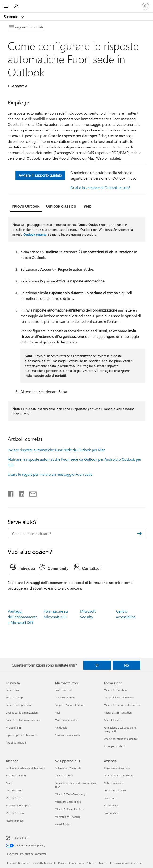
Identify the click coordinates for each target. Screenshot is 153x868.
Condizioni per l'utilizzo (83, 863)
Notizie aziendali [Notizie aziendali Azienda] (113, 783)
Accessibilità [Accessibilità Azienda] (111, 805)
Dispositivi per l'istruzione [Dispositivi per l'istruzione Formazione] (119, 697)
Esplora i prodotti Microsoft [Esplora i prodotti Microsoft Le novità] (21, 735)
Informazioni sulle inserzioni (126, 863)
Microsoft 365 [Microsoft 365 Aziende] (14, 798)
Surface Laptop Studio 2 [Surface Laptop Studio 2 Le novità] (19, 705)
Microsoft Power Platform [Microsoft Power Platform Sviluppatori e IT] (69, 809)
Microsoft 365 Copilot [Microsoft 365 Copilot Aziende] (18, 805)
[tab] (26, 207)
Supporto (12, 17)
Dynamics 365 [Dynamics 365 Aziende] (14, 790)
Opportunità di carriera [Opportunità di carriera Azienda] (117, 768)
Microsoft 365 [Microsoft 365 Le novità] (14, 727)
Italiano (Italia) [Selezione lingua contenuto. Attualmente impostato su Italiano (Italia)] (21, 838)
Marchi (103, 863)
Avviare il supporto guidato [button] (40, 175)
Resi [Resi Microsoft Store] (57, 712)
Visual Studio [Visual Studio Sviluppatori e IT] (62, 824)
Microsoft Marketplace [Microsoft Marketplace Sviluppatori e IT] (68, 802)
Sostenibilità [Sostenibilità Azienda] (111, 813)
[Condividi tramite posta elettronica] (31, 493)
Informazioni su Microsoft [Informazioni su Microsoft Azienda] (118, 775)
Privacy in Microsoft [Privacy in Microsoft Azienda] (115, 790)
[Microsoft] (76, 4)
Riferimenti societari (19, 863)
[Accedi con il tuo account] (145, 6)
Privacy (62, 863)
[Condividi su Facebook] (11, 493)
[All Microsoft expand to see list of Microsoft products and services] (6, 6)
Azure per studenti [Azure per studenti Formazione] (114, 746)
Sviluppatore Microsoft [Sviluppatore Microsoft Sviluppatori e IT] (68, 768)
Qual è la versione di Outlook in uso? (100, 187)
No (126, 665)
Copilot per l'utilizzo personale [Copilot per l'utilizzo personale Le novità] (23, 720)
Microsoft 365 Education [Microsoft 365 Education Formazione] (118, 712)
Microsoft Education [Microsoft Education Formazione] (115, 690)
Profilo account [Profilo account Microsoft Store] (63, 690)
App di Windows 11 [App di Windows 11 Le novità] (17, 743)
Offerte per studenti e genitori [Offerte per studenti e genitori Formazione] (121, 739)
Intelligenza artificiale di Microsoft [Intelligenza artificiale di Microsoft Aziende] (25, 768)
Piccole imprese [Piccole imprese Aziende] (15, 820)
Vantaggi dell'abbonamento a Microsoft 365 (23, 617)
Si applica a (19, 86)
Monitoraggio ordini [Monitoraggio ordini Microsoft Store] (66, 720)
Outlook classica (35, 234)
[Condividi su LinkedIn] (20, 493)
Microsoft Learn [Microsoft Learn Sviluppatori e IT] (64, 775)
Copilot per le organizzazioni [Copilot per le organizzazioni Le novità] (22, 712)
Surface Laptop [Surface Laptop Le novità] (14, 697)
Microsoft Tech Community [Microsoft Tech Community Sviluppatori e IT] (70, 794)
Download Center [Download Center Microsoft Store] (65, 697)
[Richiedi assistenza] (16, 6)
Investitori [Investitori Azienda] (110, 798)
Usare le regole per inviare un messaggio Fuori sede (50, 474)
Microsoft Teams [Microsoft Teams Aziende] (15, 813)
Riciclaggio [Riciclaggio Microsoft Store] (61, 727)
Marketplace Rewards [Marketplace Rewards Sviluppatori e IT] (67, 817)
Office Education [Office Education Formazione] (113, 720)
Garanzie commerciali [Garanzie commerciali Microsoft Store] (67, 735)
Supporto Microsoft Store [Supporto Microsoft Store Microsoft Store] (69, 705)
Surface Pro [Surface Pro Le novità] (12, 690)
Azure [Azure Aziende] (9, 783)
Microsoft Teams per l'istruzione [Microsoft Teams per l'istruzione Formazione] (122, 705)
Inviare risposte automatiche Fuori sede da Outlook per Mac (56, 450)
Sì (97, 665)
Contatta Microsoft (44, 863)
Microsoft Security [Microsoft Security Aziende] (16, 775)
